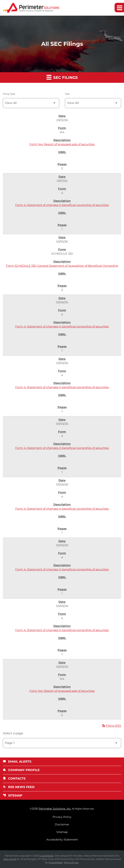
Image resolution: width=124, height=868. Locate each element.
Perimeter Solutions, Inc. (55, 809)
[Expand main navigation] (119, 8)
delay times (10, 859)
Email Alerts (17, 762)
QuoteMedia (46, 856)
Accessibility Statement (62, 840)
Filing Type (9, 94)
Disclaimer (62, 824)
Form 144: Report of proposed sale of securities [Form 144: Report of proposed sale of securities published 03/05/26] (62, 691)
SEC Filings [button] (62, 77)
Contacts (14, 779)
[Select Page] (62, 743)
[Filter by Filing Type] (31, 103)
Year (67, 94)
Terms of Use (71, 862)
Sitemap (13, 795)
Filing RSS (111, 726)
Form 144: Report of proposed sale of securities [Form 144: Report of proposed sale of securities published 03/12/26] (62, 144)
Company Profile (21, 770)
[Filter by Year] (93, 103)
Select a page (13, 733)
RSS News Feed (19, 787)
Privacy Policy (62, 817)
